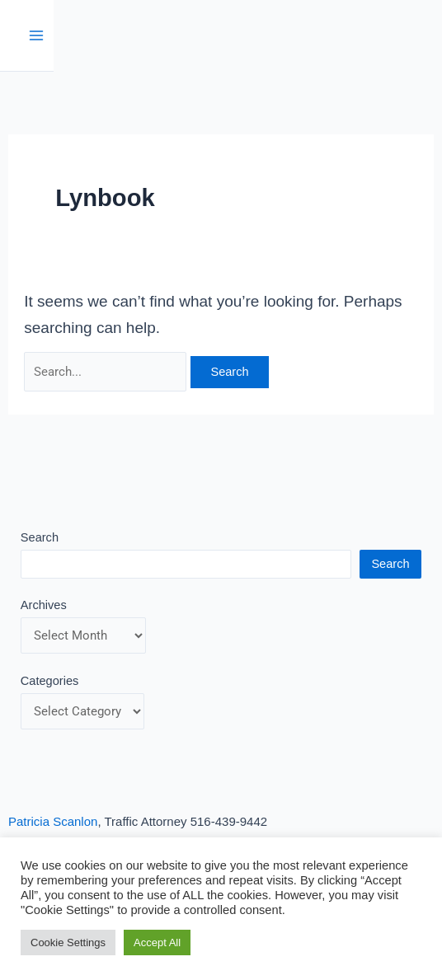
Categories (50, 681)
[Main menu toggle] (37, 36)
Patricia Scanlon (53, 821)
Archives (44, 605)
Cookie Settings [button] (68, 942)
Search (40, 537)
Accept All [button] (157, 942)
